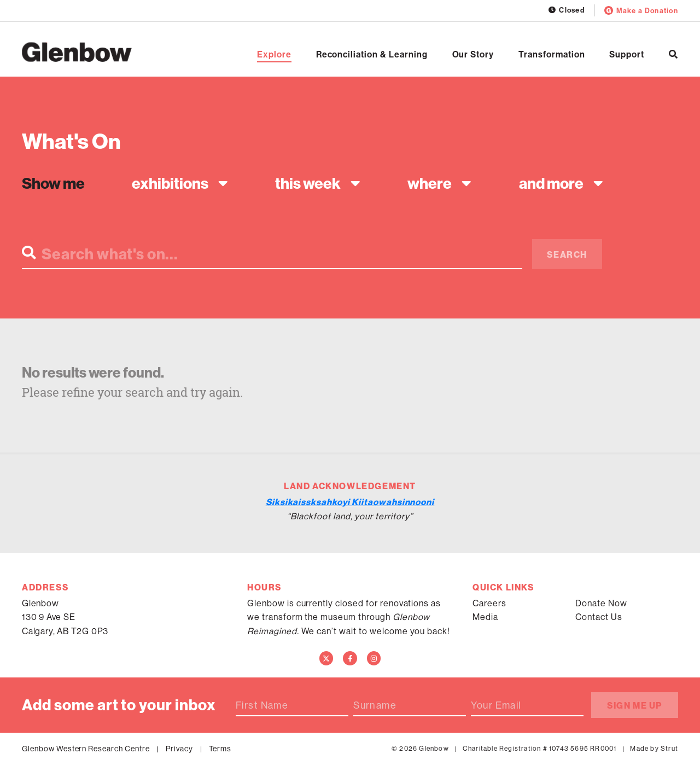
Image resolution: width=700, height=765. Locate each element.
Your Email (496, 705)
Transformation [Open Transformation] (552, 55)
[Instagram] (374, 658)
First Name (262, 705)
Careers (489, 603)
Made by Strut (654, 749)
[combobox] (177, 183)
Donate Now (601, 603)
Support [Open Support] (627, 55)
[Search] (673, 54)
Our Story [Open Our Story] (473, 55)
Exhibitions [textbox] (170, 183)
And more (551, 183)
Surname (375, 705)
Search (567, 254)
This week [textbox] (308, 183)
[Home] (77, 52)
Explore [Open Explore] (274, 55)
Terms (220, 749)
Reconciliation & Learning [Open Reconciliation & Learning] (372, 55)
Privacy (179, 749)
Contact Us (599, 617)
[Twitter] (326, 658)
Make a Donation (641, 10)
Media (485, 617)
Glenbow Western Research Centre (86, 749)
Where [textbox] (430, 183)
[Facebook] (350, 658)
